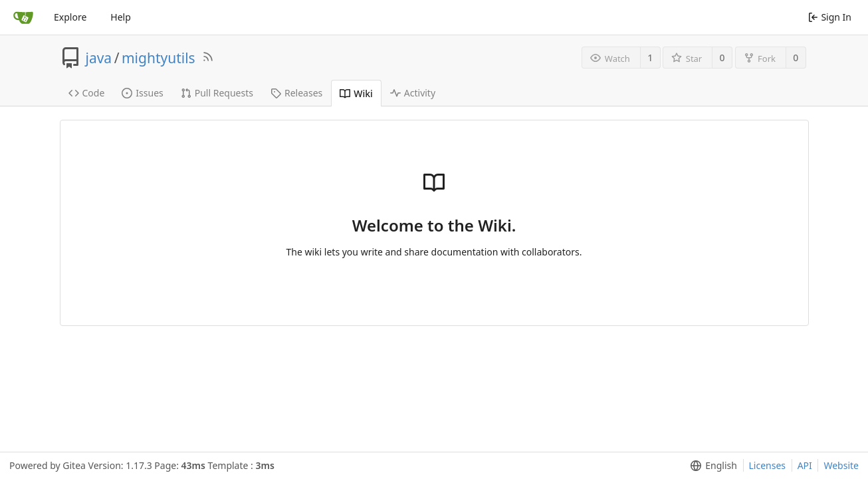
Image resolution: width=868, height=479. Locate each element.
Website (841, 465)
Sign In (830, 17)
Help (121, 17)
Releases (296, 93)
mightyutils (159, 58)
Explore (70, 17)
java (99, 58)
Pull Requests (217, 93)
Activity (413, 93)
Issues (142, 93)
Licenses (768, 465)
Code (87, 93)
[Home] (23, 17)
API (805, 465)
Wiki (356, 93)
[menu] (711, 466)
